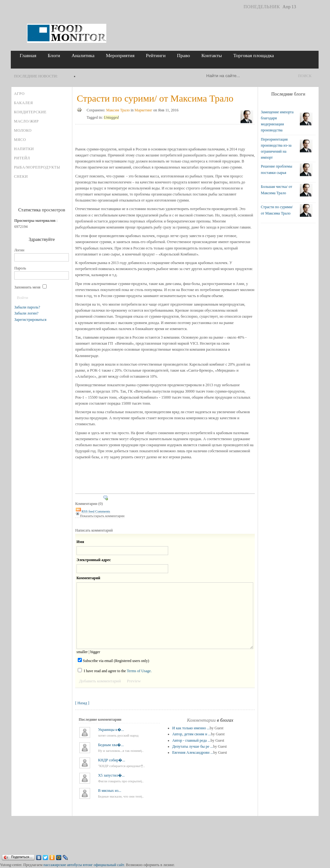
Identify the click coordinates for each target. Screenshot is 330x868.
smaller (82, 652)
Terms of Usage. (139, 671)
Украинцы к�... (111, 730)
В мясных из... (110, 791)
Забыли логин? (26, 313)
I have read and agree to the (115, 671)
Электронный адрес (94, 560)
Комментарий (88, 578)
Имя (80, 542)
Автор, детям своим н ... (192, 734)
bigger (95, 652)
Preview (134, 681)
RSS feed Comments (93, 511)
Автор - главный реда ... (191, 740)
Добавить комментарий (100, 681)
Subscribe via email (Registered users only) (113, 660)
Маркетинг (143, 110)
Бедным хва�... (111, 745)
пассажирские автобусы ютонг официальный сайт (84, 865)
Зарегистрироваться (30, 320)
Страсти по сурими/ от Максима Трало (155, 98)
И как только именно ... (191, 728)
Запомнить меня (30, 287)
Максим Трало (118, 110)
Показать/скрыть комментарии (100, 516)
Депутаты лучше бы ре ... (193, 746)
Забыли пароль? (27, 307)
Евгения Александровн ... (193, 752)
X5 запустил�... (111, 775)
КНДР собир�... (112, 760)
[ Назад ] (82, 703)
